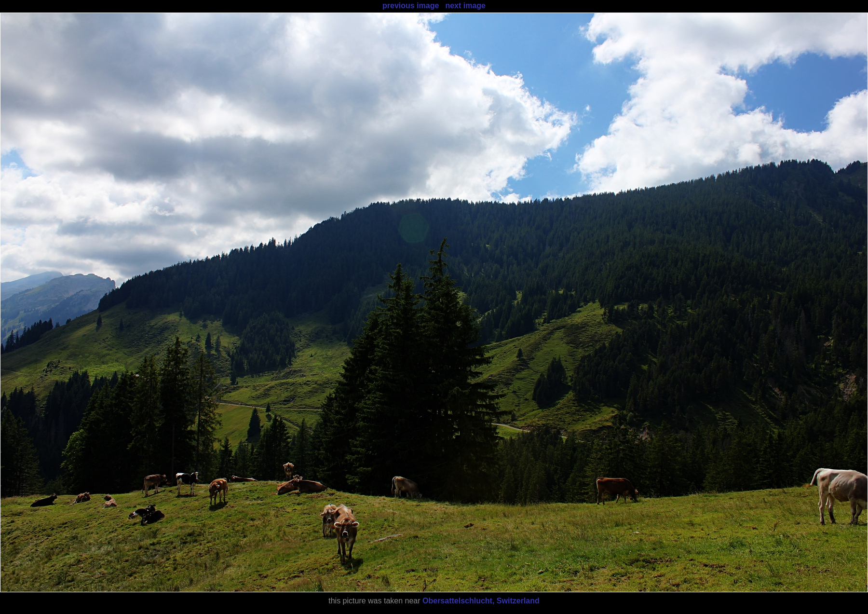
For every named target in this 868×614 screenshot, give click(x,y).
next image (465, 6)
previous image (411, 6)
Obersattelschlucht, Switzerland (481, 601)
